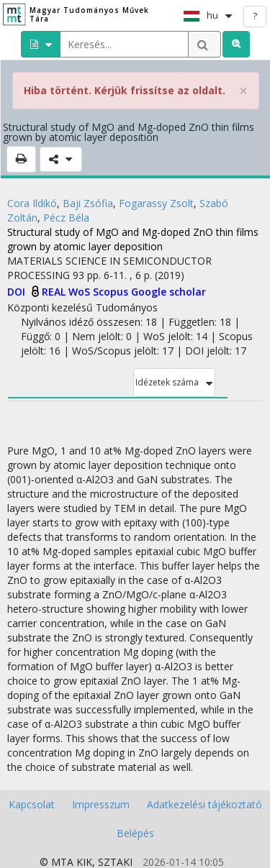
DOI (18, 292)
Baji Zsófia (88, 203)
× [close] (243, 91)
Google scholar (168, 292)
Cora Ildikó (32, 203)
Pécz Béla (66, 218)
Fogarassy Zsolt (156, 203)
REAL (55, 292)
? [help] (255, 16)
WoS (81, 292)
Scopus (112, 292)
